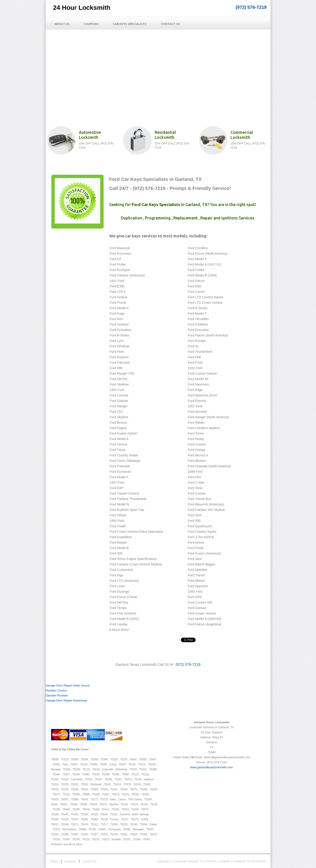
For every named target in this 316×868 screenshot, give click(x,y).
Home (54, 861)
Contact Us (170, 24)
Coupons (91, 24)
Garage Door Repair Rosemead (67, 700)
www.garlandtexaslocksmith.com (211, 767)
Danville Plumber (57, 695)
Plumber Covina (56, 690)
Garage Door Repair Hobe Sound (68, 685)
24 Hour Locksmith (82, 8)
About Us (62, 24)
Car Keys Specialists (130, 24)
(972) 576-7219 (251, 7)
